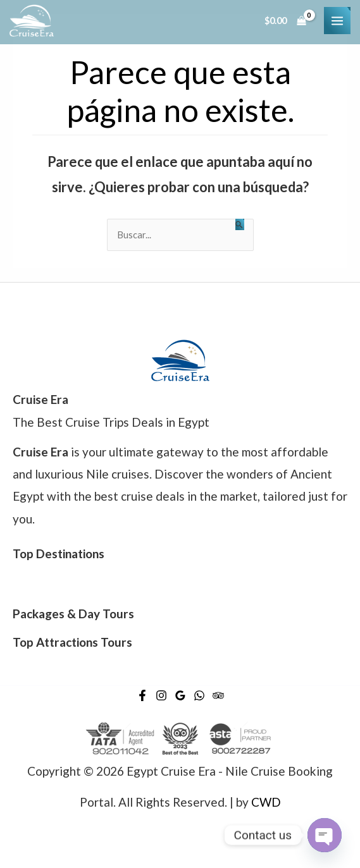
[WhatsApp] (199, 695)
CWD (266, 802)
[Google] (180, 695)
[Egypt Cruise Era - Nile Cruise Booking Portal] (32, 20)
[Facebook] (142, 695)
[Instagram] (161, 695)
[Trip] (218, 695)
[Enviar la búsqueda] (239, 224)
